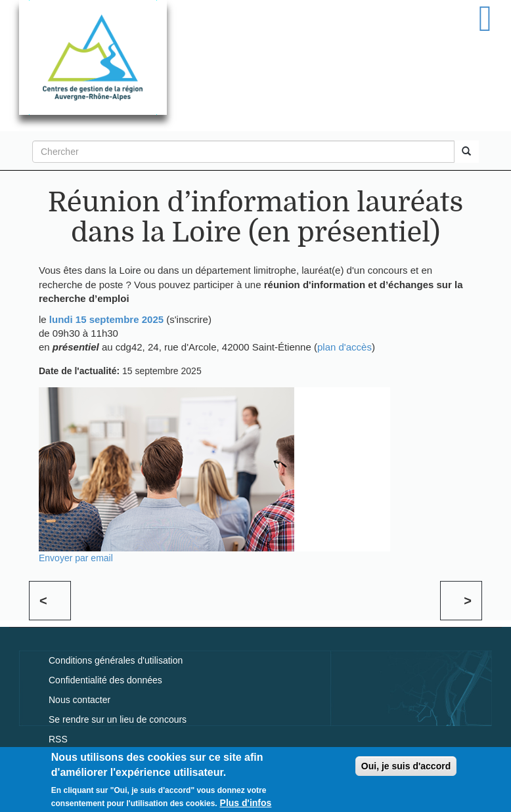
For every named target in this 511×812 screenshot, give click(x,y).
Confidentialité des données (105, 680)
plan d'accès (344, 347)
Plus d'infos (246, 805)
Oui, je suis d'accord (406, 769)
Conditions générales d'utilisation (116, 660)
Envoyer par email (76, 558)
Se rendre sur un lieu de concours (118, 719)
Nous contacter (79, 700)
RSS (58, 739)
